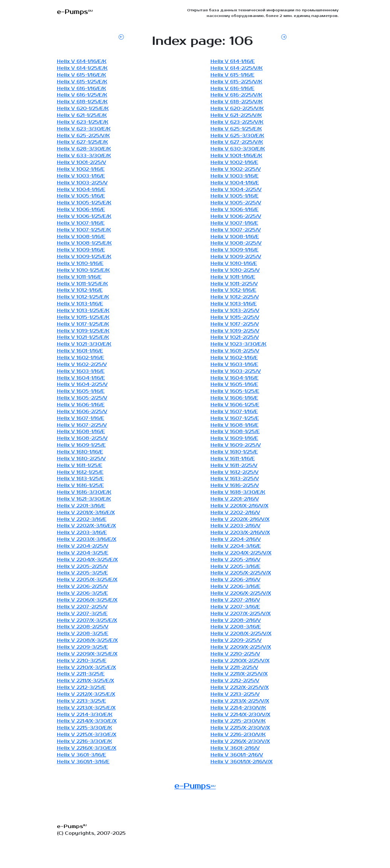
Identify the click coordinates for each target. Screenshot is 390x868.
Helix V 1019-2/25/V (235, 331)
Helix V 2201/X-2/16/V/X (239, 506)
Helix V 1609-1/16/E (234, 439)
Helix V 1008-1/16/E (81, 237)
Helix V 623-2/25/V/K (237, 122)
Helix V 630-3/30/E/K (238, 149)
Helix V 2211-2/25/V (234, 668)
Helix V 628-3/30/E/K (84, 149)
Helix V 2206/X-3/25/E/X (87, 600)
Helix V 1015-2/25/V (235, 318)
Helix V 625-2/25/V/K (83, 136)
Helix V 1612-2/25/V (235, 472)
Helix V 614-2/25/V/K (237, 68)
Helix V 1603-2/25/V (236, 371)
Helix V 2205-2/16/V (235, 560)
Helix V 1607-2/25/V (82, 425)
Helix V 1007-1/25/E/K (84, 230)
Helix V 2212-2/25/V (235, 681)
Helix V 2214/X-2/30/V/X (240, 715)
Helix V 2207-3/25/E (82, 614)
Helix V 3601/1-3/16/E (83, 762)
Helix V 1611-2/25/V (234, 466)
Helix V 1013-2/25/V (235, 311)
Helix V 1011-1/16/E (79, 277)
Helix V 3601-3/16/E (82, 755)
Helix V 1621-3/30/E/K (84, 499)
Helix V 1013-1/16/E (80, 304)
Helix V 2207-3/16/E (235, 607)
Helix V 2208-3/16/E (236, 627)
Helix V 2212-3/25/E (81, 688)
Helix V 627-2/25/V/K (237, 142)
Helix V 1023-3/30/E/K (238, 344)
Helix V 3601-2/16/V (235, 748)
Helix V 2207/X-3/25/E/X (87, 621)
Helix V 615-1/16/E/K (82, 75)
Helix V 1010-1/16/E (80, 264)
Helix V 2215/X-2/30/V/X (240, 728)
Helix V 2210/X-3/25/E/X (86, 668)
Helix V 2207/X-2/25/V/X (241, 614)
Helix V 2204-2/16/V (236, 540)
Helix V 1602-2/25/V (82, 365)
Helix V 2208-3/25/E (83, 634)
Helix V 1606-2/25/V (82, 412)
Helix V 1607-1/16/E (234, 412)
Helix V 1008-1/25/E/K (84, 243)
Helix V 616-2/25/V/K (236, 95)
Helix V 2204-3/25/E (83, 553)
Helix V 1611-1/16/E (233, 459)
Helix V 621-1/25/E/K (82, 116)
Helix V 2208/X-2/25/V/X (241, 634)
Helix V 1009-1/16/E (81, 250)
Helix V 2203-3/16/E (82, 533)
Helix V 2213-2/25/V (235, 694)
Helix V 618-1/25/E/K (82, 102)
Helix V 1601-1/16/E (80, 351)
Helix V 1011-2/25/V (234, 284)
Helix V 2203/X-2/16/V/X (240, 533)
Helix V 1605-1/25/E (235, 391)
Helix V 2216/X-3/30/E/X (87, 748)
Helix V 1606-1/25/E (235, 405)
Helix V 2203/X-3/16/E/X (87, 540)
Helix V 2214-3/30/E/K (85, 715)
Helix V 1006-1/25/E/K (84, 217)
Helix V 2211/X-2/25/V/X (239, 674)
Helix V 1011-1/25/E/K (82, 284)
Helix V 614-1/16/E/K (82, 62)
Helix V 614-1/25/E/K (82, 68)
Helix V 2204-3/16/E (236, 546)
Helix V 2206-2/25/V (82, 587)
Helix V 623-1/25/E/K (83, 122)
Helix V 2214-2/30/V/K (238, 708)
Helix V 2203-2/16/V (235, 526)
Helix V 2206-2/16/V (235, 580)
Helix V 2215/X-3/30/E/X (87, 735)
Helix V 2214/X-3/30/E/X (87, 721)
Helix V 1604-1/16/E (81, 378)
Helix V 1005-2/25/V (236, 203)
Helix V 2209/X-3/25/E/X (87, 654)
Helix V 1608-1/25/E (235, 432)
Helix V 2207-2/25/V (82, 607)
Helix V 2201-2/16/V (235, 499)
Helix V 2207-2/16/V (235, 600)
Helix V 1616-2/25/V (235, 486)
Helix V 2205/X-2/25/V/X (241, 573)
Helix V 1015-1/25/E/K (83, 318)
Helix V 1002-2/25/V (236, 169)
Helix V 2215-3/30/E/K (85, 728)
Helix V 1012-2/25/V (235, 297)
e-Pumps (195, 786)
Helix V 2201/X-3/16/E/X (86, 513)
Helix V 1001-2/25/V (82, 163)
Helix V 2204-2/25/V (83, 546)
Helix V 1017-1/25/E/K (83, 324)
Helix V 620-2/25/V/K (237, 109)
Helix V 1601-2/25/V (235, 351)
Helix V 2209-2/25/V (236, 641)
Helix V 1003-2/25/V (82, 183)
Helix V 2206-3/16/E (235, 587)
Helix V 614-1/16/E (233, 62)
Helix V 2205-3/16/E (235, 567)
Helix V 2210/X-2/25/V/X (240, 661)
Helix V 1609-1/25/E (81, 445)
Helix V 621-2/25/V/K (236, 116)
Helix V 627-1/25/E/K (82, 142)
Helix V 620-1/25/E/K (83, 109)
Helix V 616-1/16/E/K (82, 89)
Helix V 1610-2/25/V (81, 459)
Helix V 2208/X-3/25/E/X (87, 641)
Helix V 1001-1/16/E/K (236, 156)
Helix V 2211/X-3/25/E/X (85, 681)
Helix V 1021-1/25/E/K (83, 338)
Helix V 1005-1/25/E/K (84, 203)
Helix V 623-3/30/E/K (84, 129)
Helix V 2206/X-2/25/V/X (241, 593)
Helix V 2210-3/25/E (82, 661)
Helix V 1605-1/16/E (234, 385)
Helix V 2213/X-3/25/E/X (86, 708)
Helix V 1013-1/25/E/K (83, 311)
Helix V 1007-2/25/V (236, 230)
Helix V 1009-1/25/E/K (84, 257)
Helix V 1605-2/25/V (82, 398)
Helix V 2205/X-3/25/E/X (87, 580)
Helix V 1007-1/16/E (81, 223)
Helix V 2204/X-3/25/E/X (87, 560)
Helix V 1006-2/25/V (236, 217)
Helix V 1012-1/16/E (80, 290)
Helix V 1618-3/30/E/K (238, 492)
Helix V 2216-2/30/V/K (238, 735)
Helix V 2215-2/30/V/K (238, 721)
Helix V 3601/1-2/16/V (237, 755)
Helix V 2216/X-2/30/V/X (240, 742)
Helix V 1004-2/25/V (236, 190)
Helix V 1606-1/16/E (234, 398)
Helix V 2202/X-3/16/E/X (86, 526)
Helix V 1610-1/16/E (80, 452)
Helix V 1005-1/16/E (81, 196)
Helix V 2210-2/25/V (235, 654)
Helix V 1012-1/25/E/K (83, 297)
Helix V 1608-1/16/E (235, 425)
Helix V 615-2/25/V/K (236, 82)
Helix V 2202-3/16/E (82, 520)
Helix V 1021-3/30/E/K (84, 344)
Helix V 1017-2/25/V (235, 324)
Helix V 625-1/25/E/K (236, 129)
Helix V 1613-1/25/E (80, 479)
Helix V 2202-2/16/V (235, 513)
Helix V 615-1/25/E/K (82, 82)
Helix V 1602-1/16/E (81, 358)
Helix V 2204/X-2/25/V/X (241, 553)
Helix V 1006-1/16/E (81, 210)
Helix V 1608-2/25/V (82, 439)
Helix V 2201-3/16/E (81, 506)
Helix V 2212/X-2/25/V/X (240, 688)
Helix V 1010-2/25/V (235, 270)
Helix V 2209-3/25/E (82, 647)
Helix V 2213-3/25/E (82, 701)
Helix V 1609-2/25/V (236, 445)
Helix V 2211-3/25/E (81, 674)
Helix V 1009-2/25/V (236, 257)
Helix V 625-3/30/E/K (237, 136)
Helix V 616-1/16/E (232, 89)
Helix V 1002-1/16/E (234, 163)
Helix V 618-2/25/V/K (237, 102)
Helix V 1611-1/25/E (80, 466)
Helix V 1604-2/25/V (82, 385)
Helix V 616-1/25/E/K (82, 95)
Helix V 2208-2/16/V (236, 621)
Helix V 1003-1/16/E (81, 176)
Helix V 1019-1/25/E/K (83, 331)
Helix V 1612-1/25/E (80, 472)
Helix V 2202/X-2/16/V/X (240, 520)
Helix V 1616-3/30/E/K (84, 492)
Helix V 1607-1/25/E (235, 419)
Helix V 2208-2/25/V (83, 627)
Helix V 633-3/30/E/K (84, 156)
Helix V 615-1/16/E (232, 75)
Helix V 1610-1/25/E (234, 452)
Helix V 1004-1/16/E (235, 183)
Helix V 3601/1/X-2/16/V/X (241, 762)
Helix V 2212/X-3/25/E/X (86, 694)
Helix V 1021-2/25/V (235, 338)
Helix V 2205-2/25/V (82, 567)
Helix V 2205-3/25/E (82, 573)
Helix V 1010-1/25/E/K (83, 270)
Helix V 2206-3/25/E (82, 593)
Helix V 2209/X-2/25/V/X (241, 647)
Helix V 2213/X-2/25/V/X (240, 701)
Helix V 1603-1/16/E (234, 365)
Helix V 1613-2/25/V (235, 479)
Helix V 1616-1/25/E (80, 486)
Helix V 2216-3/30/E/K (85, 742)
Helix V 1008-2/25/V (236, 243)
